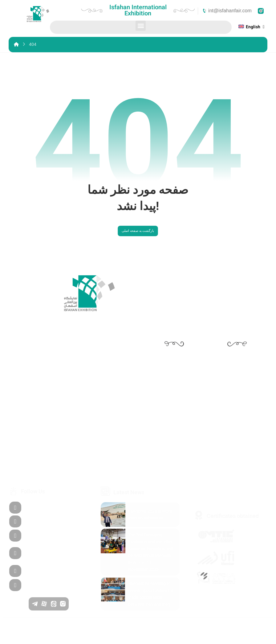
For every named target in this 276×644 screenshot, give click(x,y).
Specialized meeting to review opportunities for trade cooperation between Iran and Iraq (151, 599)
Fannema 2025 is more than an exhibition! (150, 519)
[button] (141, 26)
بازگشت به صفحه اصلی (138, 236)
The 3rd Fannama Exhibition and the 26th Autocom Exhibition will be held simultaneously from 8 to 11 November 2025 (150, 557)
